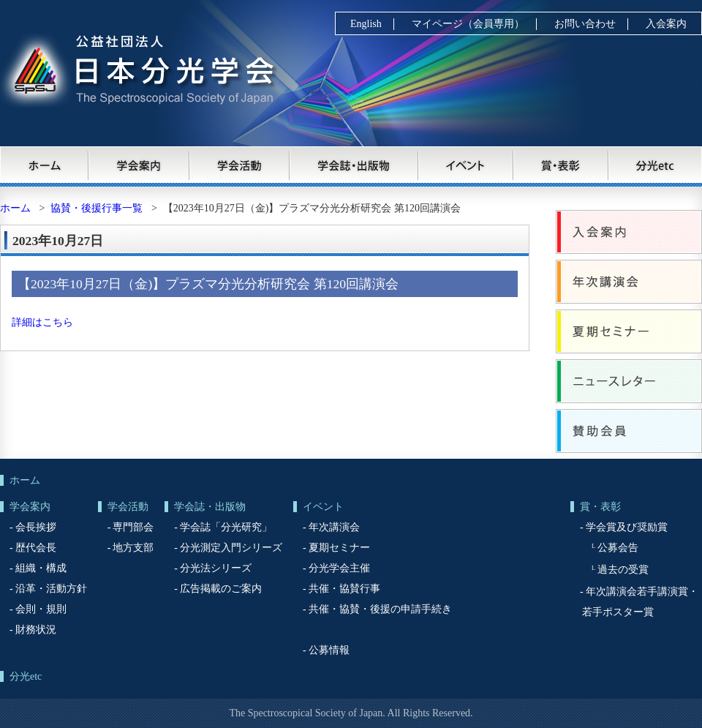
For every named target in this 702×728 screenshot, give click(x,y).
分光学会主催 (339, 568)
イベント (467, 165)
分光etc (656, 165)
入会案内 (666, 24)
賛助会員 (629, 431)
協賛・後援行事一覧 (97, 208)
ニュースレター (629, 381)
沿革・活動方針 (51, 589)
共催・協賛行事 (344, 589)
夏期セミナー (629, 331)
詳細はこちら (42, 322)
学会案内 (139, 165)
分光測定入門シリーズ (231, 548)
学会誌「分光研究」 (226, 527)
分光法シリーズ (216, 568)
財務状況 (36, 630)
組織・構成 (41, 568)
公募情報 (329, 650)
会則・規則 (41, 609)
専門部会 (133, 527)
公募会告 (618, 548)
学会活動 (240, 165)
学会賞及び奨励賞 (627, 527)
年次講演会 (629, 282)
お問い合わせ (585, 24)
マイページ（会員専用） (468, 24)
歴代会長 (36, 548)
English (366, 24)
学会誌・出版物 (355, 165)
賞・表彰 (562, 165)
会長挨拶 (36, 527)
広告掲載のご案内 (221, 589)
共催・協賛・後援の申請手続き (380, 609)
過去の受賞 (623, 570)
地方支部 (133, 548)
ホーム (44, 165)
